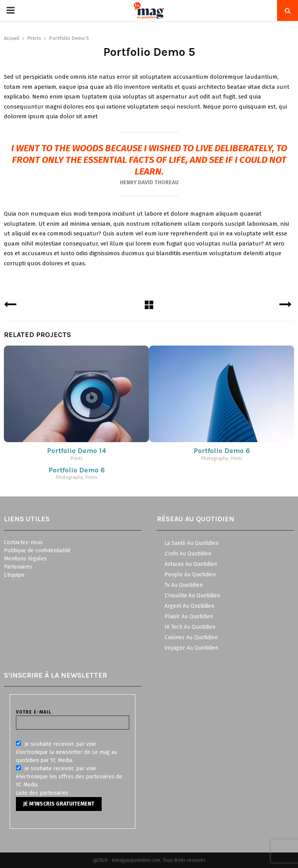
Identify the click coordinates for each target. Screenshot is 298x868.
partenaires (54, 793)
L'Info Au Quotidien (188, 554)
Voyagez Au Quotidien (191, 648)
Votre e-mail (73, 717)
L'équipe (14, 575)
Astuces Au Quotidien (191, 564)
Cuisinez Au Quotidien (191, 637)
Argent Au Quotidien (189, 606)
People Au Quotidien (190, 575)
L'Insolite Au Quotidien (192, 596)
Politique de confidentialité (37, 551)
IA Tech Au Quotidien (190, 627)
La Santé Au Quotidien (191, 543)
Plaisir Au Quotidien (189, 616)
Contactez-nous (23, 542)
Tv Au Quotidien (184, 585)
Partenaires (18, 567)
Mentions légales (25, 559)
